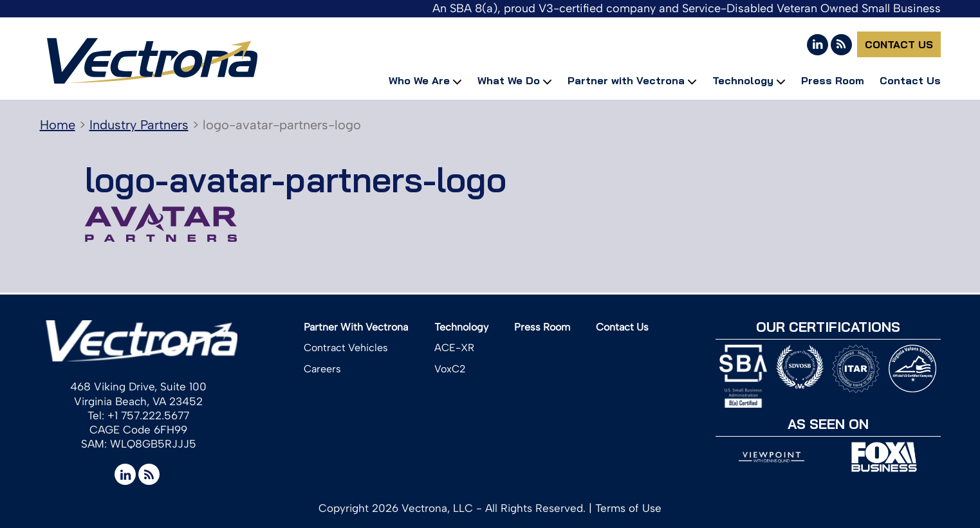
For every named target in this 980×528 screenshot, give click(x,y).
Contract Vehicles (346, 348)
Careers (322, 369)
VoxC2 (450, 369)
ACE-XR (454, 348)
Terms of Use (628, 508)
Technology (743, 80)
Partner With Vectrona (356, 327)
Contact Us (899, 44)
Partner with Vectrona (626, 80)
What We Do (509, 80)
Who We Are (419, 80)
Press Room (833, 80)
